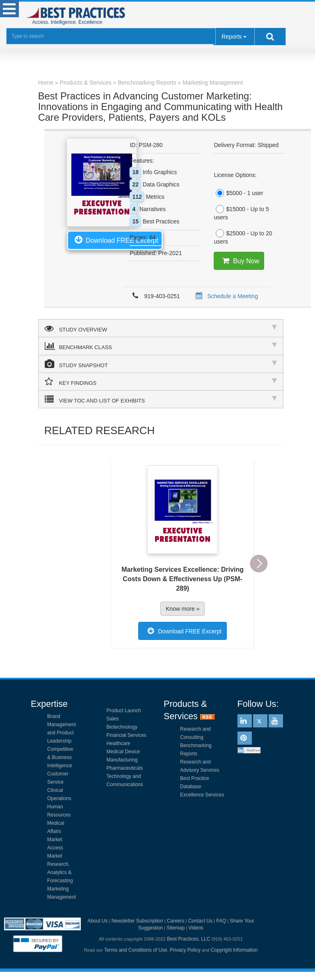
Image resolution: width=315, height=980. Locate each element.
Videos (196, 928)
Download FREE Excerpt (115, 239)
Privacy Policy (185, 950)
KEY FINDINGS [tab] (161, 382)
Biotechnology (122, 727)
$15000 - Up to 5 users (241, 213)
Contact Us (200, 921)
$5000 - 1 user (238, 193)
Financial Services (127, 735)
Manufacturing (122, 760)
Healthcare (119, 743)
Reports (232, 37)
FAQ (221, 921)
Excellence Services (202, 795)
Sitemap (176, 928)
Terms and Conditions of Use (136, 950)
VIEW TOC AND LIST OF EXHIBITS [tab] (161, 399)
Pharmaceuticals (125, 768)
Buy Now (239, 261)
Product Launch (124, 711)
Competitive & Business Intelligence (60, 757)
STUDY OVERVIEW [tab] (161, 328)
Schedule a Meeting (225, 296)
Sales (113, 719)
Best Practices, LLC (188, 939)
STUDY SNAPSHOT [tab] (161, 364)
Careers (176, 921)
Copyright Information (234, 950)
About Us (97, 921)
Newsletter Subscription (137, 921)
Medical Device (123, 752)
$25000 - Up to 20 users (243, 237)
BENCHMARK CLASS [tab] (161, 346)
